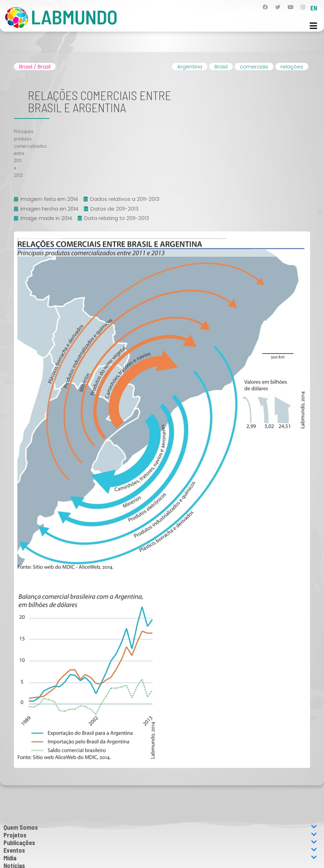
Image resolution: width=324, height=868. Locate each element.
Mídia (160, 858)
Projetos (160, 835)
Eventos (160, 850)
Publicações (160, 843)
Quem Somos (160, 827)
